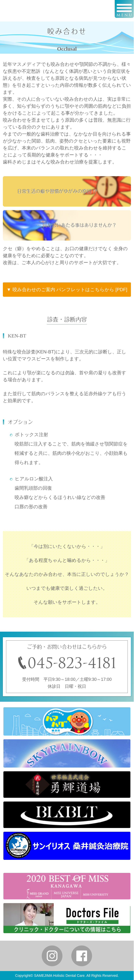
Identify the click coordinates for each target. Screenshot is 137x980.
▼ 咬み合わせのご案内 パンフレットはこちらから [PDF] (67, 290)
